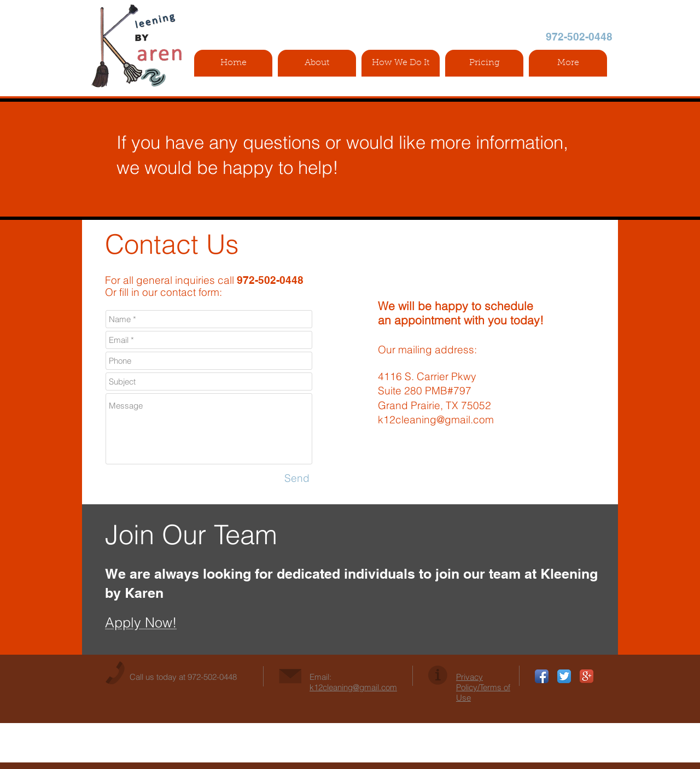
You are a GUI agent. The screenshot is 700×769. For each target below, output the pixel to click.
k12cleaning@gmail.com (436, 420)
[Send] (297, 479)
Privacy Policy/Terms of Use (483, 687)
